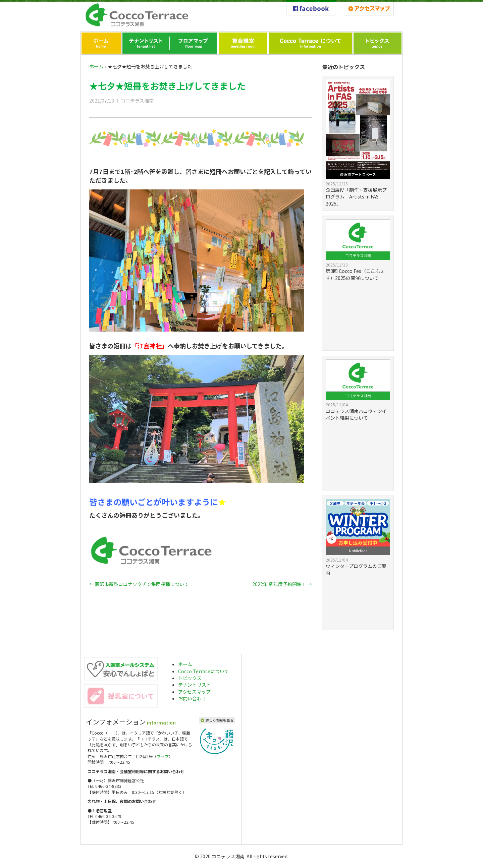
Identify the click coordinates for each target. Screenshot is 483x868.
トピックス (190, 678)
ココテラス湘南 (358, 255)
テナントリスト (195, 685)
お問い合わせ (192, 698)
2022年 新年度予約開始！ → (282, 584)
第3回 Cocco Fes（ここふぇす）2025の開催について (355, 274)
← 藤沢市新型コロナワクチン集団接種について (139, 584)
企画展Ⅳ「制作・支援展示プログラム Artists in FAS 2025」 (356, 197)
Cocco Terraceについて (204, 671)
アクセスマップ (194, 692)
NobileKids (358, 551)
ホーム (96, 66)
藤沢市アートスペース (358, 174)
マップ (163, 756)
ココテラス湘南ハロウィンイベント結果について (356, 414)
